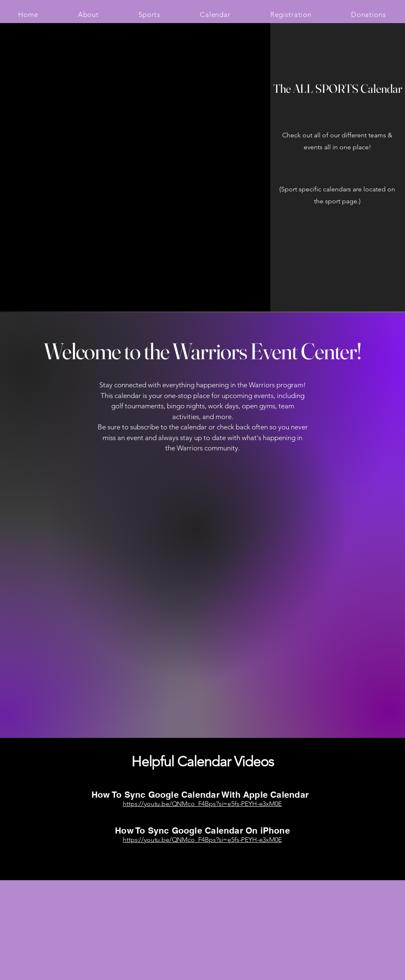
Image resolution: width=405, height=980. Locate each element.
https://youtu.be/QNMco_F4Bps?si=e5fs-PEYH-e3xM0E (202, 804)
